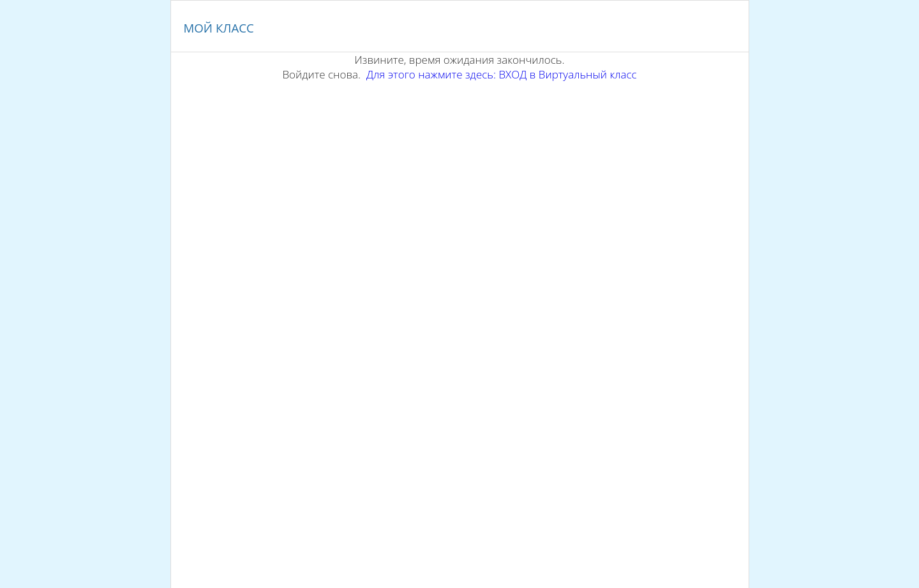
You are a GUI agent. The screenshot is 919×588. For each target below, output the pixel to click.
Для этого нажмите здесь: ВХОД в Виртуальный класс (502, 74)
